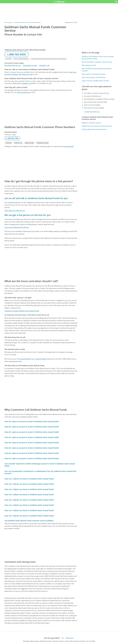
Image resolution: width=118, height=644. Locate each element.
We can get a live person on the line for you (28, 215)
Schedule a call (44, 65)
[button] (116, 2)
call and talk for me (27, 359)
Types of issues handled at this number (95, 81)
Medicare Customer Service (91, 123)
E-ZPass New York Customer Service (94, 129)
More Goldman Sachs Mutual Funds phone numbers (97, 70)
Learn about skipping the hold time (17, 227)
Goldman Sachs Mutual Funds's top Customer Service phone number (98, 58)
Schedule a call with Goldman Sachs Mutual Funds (22, 311)
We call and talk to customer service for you (97, 62)
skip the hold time (23, 92)
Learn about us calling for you (15, 211)
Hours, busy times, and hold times (94, 77)
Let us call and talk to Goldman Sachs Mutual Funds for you (36, 198)
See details (70, 146)
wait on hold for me (43, 359)
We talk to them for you (13, 65)
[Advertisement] (41, 109)
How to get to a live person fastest (94, 74)
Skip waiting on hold (30, 65)
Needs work (70, 638)
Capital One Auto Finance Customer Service (97, 126)
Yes (63, 638)
